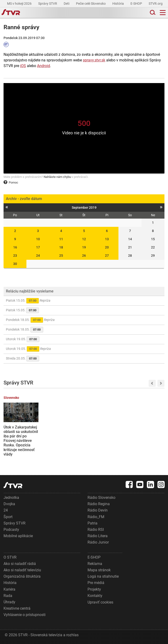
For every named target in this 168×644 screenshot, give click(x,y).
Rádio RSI (96, 530)
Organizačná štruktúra (22, 576)
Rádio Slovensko (101, 498)
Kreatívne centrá (17, 608)
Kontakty (95, 596)
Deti (67, 4)
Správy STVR (48, 4)
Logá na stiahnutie (103, 576)
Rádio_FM (96, 517)
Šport (8, 517)
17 (38, 247)
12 (84, 239)
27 (107, 256)
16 (15, 247)
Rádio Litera (98, 536)
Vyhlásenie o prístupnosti (25, 615)
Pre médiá (96, 583)
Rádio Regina (99, 504)
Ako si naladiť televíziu (22, 570)
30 (15, 264)
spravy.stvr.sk (94, 60)
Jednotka (11, 498)
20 (107, 247)
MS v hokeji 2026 (20, 4)
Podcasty (11, 530)
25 (61, 256)
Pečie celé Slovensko (91, 4)
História (118, 4)
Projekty (94, 589)
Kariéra (9, 589)
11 (61, 239)
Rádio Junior (98, 542)
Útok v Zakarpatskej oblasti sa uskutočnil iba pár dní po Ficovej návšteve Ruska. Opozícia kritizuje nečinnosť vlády (21, 441)
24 (38, 256)
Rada (8, 596)
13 (107, 239)
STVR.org (156, 4)
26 (84, 256)
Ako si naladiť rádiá (20, 564)
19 (84, 247)
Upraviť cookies (100, 602)
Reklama (95, 564)
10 (38, 239)
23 (15, 256)
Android (44, 66)
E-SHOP (137, 4)
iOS (23, 66)
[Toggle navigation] (163, 13)
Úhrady (9, 602)
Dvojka (9, 504)
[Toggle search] (152, 13)
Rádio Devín (98, 510)
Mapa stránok (99, 570)
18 (61, 247)
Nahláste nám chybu (57, 177)
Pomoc (11, 182)
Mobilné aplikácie (18, 536)
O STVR (10, 557)
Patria (92, 523)
